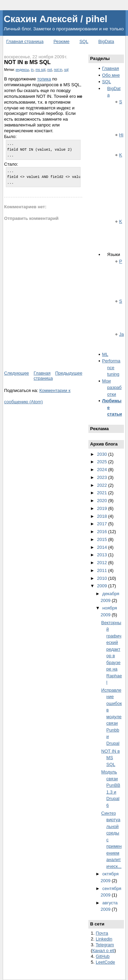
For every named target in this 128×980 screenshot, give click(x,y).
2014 (103, 547)
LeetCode (105, 962)
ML (105, 354)
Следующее (17, 373)
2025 (103, 462)
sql (66, 70)
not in (58, 70)
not (49, 70)
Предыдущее (69, 373)
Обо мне (111, 75)
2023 (103, 477)
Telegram (105, 945)
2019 (103, 508)
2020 (103, 501)
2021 (103, 493)
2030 (103, 454)
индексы (22, 70)
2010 (103, 578)
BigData (106, 41)
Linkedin (104, 939)
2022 (103, 485)
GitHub (103, 956)
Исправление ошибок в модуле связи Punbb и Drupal (112, 717)
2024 (103, 470)
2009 (103, 586)
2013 (103, 555)
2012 (103, 563)
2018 (103, 516)
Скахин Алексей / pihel (55, 19)
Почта (102, 933)
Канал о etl (103, 951)
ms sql (40, 70)
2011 (103, 570)
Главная (110, 68)
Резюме (62, 41)
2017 (103, 524)
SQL (84, 41)
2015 (103, 539)
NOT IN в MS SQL (27, 62)
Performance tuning (111, 367)
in (32, 70)
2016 (103, 532)
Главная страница (25, 41)
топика (44, 79)
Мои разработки (112, 388)
